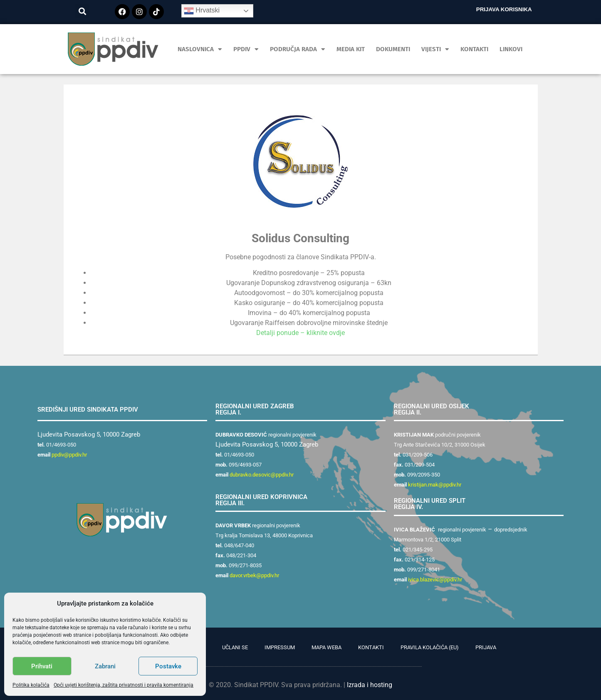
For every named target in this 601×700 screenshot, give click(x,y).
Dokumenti (393, 49)
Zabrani (105, 666)
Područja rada (298, 49)
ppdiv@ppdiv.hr (69, 455)
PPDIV (246, 49)
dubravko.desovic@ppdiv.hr (262, 475)
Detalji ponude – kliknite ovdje (300, 333)
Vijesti (435, 49)
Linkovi (511, 49)
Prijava (486, 647)
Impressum (280, 647)
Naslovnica (200, 49)
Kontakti (474, 49)
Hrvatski (202, 11)
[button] (82, 11)
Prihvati (42, 666)
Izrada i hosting (370, 685)
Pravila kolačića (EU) (430, 647)
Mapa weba (326, 647)
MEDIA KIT (351, 49)
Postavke (168, 666)
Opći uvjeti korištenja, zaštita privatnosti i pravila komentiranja (124, 685)
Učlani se (235, 647)
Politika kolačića (31, 685)
